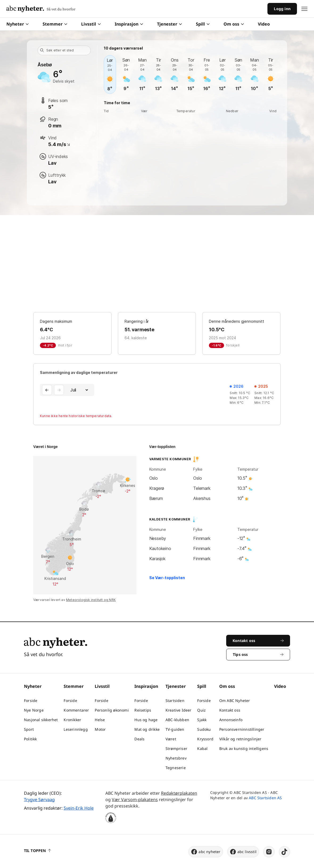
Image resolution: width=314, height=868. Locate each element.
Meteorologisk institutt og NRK (91, 600)
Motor (100, 729)
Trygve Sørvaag (39, 800)
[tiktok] (284, 852)
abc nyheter (206, 852)
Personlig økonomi (112, 710)
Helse (100, 720)
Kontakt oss (230, 710)
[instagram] (269, 852)
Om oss (234, 24)
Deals (139, 739)
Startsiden (175, 701)
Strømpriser (176, 748)
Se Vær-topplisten (167, 578)
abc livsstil (243, 852)
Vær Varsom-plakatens (135, 800)
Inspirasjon (129, 24)
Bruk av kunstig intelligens (244, 748)
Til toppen (38, 851)
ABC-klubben (177, 720)
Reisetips (143, 710)
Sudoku (204, 729)
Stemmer (55, 24)
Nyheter (18, 24)
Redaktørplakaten (179, 793)
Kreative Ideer (179, 710)
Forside (31, 701)
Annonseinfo (231, 720)
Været (171, 739)
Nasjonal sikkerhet (41, 720)
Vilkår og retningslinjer (240, 739)
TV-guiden (175, 729)
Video (264, 24)
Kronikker (72, 720)
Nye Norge (34, 710)
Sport (29, 729)
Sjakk (202, 720)
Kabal (202, 748)
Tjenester (170, 24)
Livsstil (91, 24)
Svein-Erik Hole (79, 808)
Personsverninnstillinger (242, 729)
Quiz (201, 710)
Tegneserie (176, 768)
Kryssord (205, 739)
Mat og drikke (147, 729)
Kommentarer (76, 710)
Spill (203, 24)
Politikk (30, 739)
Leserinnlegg (76, 729)
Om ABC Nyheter (235, 701)
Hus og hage (146, 720)
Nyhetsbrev (176, 758)
